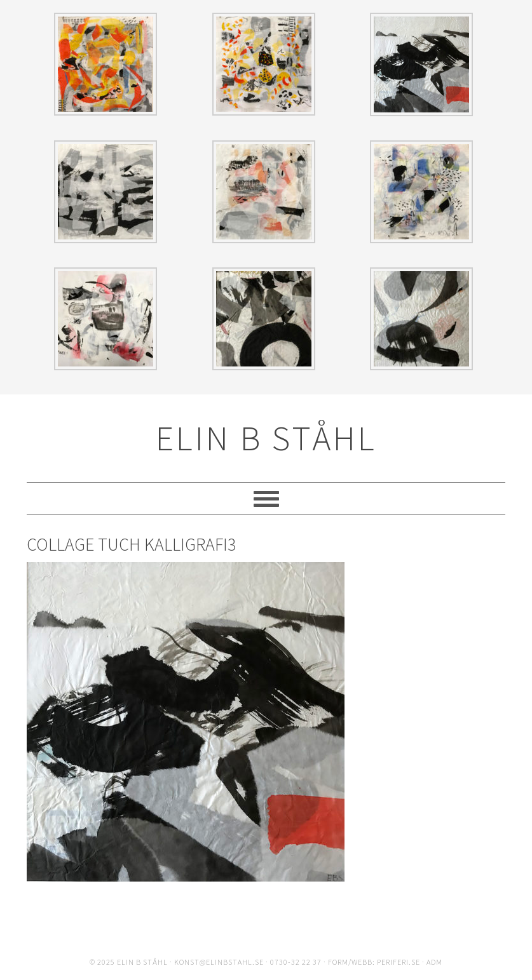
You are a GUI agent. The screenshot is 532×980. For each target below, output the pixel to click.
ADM (434, 962)
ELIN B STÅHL (266, 438)
